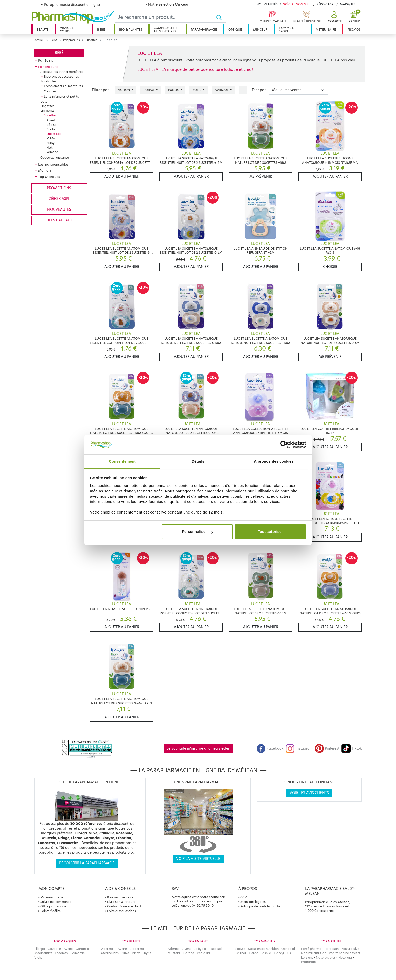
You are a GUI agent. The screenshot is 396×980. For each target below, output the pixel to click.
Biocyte (240, 949)
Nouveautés (267, 4)
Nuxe (125, 953)
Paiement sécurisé (120, 897)
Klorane (188, 953)
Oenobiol (288, 949)
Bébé (101, 29)
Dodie (51, 129)
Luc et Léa (54, 134)
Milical (241, 953)
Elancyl (279, 953)
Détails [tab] (198, 461)
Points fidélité (51, 911)
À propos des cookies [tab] (274, 461)
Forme (150, 90)
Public (174, 90)
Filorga (40, 949)
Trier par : (260, 90)
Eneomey (61, 953)
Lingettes (47, 106)
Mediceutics (43, 953)
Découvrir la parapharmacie (87, 863)
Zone (197, 90)
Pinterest (327, 748)
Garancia (82, 949)
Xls (289, 953)
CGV (244, 897)
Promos (354, 29)
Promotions (59, 188)
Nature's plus (326, 957)
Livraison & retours (121, 902)
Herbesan (331, 949)
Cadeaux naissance (55, 158)
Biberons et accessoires (61, 76)
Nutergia (345, 957)
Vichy (38, 957)
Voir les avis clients (309, 793)
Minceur (260, 29)
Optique (235, 29)
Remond (52, 152)
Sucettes (92, 40)
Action (124, 90)
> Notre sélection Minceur (166, 4)
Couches (50, 91)
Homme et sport (287, 29)
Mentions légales (253, 902)
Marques (348, 4)
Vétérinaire (326, 29)
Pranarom (308, 962)
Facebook (270, 748)
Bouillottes (48, 81)
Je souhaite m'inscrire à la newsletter (198, 748)
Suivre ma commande (56, 902)
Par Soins (45, 60)
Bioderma (137, 949)
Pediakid (203, 953)
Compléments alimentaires (165, 29)
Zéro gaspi (59, 199)
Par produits (71, 40)
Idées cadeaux (59, 220)
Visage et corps (68, 29)
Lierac (253, 953)
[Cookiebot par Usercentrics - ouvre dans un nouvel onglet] (284, 445)
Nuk (49, 147)
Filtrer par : (101, 90)
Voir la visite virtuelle (198, 859)
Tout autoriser (270, 532)
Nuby (50, 143)
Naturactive (350, 949)
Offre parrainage (53, 906)
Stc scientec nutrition (263, 949)
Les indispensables (53, 164)
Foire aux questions (121, 911)
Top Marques (49, 177)
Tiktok (352, 748)
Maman (44, 170)
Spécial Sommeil (297, 4)
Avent (51, 120)
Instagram (299, 748)
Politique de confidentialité (260, 906)
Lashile (266, 953)
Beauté (43, 29)
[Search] (165, 17)
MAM (51, 138)
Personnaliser (197, 532)
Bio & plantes (131, 29)
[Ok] (221, 17)
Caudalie (54, 949)
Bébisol (52, 125)
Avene (68, 949)
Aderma (107, 949)
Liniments (47, 111)
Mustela (174, 953)
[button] (334, 17)
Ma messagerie (52, 897)
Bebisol (216, 949)
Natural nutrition (314, 953)
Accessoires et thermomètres (62, 72)
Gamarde (78, 953)
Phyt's (147, 953)
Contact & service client (124, 906)
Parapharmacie (204, 29)
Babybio (200, 949)
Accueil (39, 40)
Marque (222, 90)
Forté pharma (311, 949)
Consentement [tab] (122, 461)
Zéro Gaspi (326, 4)
